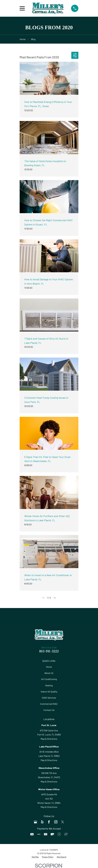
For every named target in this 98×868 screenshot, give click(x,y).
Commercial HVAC (49, 704)
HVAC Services (49, 698)
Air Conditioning (49, 679)
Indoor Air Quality (49, 691)
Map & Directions (49, 739)
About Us (49, 673)
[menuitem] (35, 857)
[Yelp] (42, 822)
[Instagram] (56, 822)
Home (49, 667)
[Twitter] (63, 822)
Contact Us (49, 710)
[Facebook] (49, 822)
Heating (49, 685)
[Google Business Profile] (35, 822)
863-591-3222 (49, 652)
